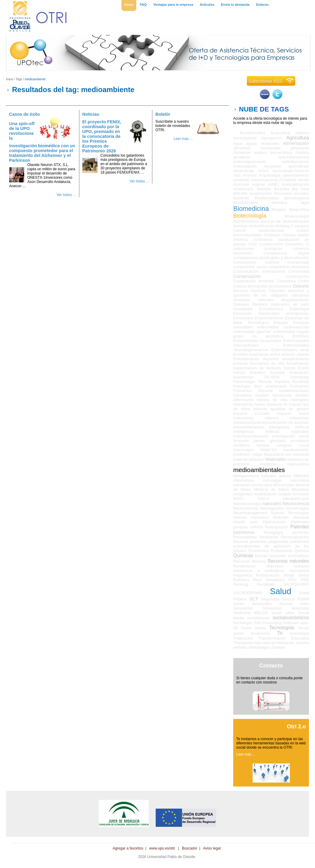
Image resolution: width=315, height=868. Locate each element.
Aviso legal (212, 848)
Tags (19, 79)
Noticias (91, 114)
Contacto (271, 666)
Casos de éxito (25, 114)
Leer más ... (183, 139)
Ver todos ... (66, 195)
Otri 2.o (296, 727)
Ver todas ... (139, 181)
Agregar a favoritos (128, 848)
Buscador (190, 848)
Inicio (10, 79)
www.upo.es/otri (162, 848)
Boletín (163, 114)
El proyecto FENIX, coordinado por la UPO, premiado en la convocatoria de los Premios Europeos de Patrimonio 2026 (102, 136)
